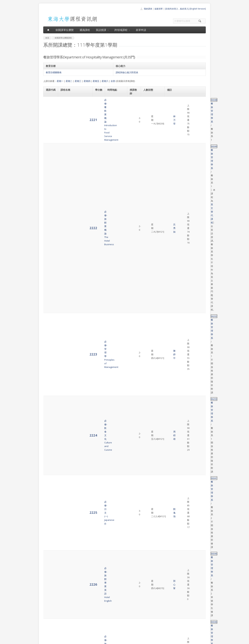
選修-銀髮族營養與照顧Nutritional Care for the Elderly (73, 224)
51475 (172, 261)
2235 (50, 275)
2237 (50, 301)
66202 (172, 131)
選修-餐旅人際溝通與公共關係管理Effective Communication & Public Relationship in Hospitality (74, 574)
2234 (50, 263)
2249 (50, 480)
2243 (50, 368)
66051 (172, 438)
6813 (50, 540)
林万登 (135, 104)
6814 (50, 554)
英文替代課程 (186, 117)
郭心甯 (135, 164)
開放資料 (116, 627)
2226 (50, 163)
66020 (172, 184)
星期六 (105, 81)
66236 (172, 494)
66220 (172, 382)
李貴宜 (135, 192)
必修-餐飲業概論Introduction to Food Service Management (75, 104)
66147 (172, 234)
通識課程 (85, 30)
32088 (172, 530)
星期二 (69, 81)
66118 (172, 552)
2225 (50, 153)
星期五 (96, 81)
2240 (50, 342)
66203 (172, 141)
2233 (50, 249)
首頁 (113, 608)
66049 (172, 114)
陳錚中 (135, 133)
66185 (172, 570)
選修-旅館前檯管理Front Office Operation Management (72, 355)
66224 (172, 355)
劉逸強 (135, 153)
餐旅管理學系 (182, 104)
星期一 (60, 81)
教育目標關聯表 (54, 72)
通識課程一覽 (118, 616)
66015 (172, 331)
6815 (50, 573)
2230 (50, 210)
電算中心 (90, 640)
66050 (172, 285)
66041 (172, 152)
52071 (172, 341)
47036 (172, 520)
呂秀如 (135, 119)
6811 (50, 520)
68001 (172, 540)
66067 (172, 275)
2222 (50, 119)
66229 (172, 473)
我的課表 (148, 9)
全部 (113, 81)
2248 (50, 459)
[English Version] (198, 9)
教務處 (101, 640)
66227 (172, 417)
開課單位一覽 (118, 612)
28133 (172, 296)
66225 (172, 452)
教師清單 (116, 631)
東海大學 (46, 640)
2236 (50, 287)
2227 (50, 174)
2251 (50, 508)
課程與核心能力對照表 (127, 72)
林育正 (135, 210)
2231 (50, 224)
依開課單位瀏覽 (65, 30)
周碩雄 (135, 143)
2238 (50, 318)
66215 (172, 396)
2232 (50, 235)
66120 (172, 504)
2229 (50, 196)
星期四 (87, 81)
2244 (50, 384)
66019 (172, 248)
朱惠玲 (135, 250)
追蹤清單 (159, 9)
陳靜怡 (135, 386)
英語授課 (102, 30)
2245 (50, 403)
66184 (172, 220)
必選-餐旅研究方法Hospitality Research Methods (71, 275)
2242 (50, 354)
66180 (172, 365)
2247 (50, 442)
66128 (172, 206)
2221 (50, 103)
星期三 (78, 81)
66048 (172, 104)
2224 (50, 143)
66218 (172, 194)
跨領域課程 (122, 30)
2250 (50, 496)
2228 (50, 184)
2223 (50, 133)
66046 (172, 162)
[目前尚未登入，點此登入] (177, 9)
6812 (50, 530)
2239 (50, 332)
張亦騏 (135, 299)
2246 (50, 424)
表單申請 (141, 30)
